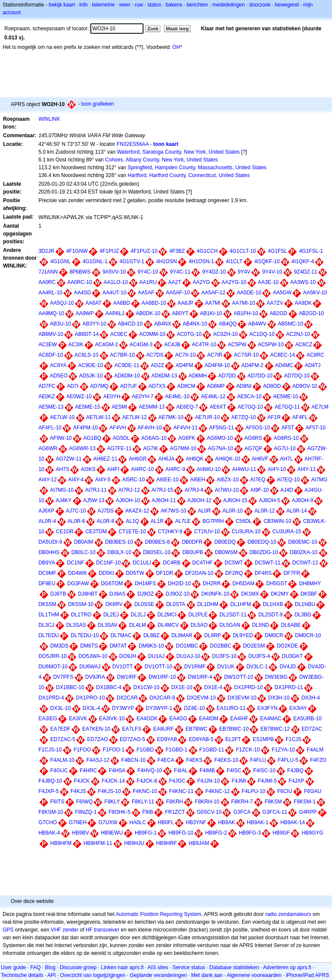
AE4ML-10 (177, 397)
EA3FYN (267, 708)
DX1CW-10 (146, 687)
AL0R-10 (232, 511)
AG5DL (121, 438)
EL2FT (233, 739)
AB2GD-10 (311, 313)
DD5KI (106, 573)
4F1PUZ (109, 251)
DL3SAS (76, 625)
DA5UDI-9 (50, 542)
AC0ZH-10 (225, 334)
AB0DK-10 (148, 313)
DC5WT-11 (268, 563)
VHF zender (64, 930)
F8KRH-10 (207, 802)
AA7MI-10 (244, 303)
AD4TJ (313, 365)
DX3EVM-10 (242, 698)
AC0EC (119, 334)
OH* (177, 47)
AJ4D (286, 490)
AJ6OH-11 (164, 500)
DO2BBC (220, 646)
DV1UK (226, 667)
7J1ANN (48, 272)
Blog (50, 967)
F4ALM (315, 750)
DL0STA (176, 604)
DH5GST (277, 583)
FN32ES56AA (133, 144)
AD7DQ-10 (297, 376)
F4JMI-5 (267, 781)
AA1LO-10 (116, 282)
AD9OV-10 (305, 386)
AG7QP (254, 448)
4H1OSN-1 (201, 261)
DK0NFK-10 (215, 594)
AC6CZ (304, 345)
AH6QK (195, 459)
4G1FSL (278, 251)
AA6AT (94, 303)
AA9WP (85, 313)
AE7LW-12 (135, 417)
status (154, 5)
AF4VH (118, 428)
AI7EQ (258, 480)
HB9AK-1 (258, 822)
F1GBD (145, 750)
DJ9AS (117, 594)
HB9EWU (112, 833)
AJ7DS (106, 511)
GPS (8, 930)
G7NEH (78, 822)
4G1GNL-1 (95, 261)
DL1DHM (208, 604)
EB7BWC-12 (275, 729)
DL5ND (260, 625)
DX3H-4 (311, 698)
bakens (174, 5)
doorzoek (260, 5)
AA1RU (148, 282)
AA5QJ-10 (62, 303)
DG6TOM (112, 583)
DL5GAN (230, 625)
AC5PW (237, 345)
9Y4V (244, 272)
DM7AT (118, 646)
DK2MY (279, 594)
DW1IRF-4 (200, 677)
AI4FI (113, 469)
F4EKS (194, 760)
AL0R (204, 511)
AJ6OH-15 (235, 500)
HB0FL (166, 822)
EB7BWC (196, 729)
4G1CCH (207, 251)
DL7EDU (49, 635)
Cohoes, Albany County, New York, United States (161, 160)
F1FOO (82, 750)
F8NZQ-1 (86, 812)
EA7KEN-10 (96, 729)
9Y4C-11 (180, 272)
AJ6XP (46, 511)
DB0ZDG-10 (264, 552)
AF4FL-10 (50, 428)
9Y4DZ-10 (214, 272)
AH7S (62, 469)
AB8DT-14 (87, 334)
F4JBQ (295, 770)
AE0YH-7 (143, 397)
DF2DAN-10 (199, 573)
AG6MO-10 (220, 438)
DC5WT (234, 563)
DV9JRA (95, 677)
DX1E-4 (213, 687)
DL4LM (138, 625)
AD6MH (198, 376)
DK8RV (114, 604)
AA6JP (186, 303)
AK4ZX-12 (137, 511)
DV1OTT (123, 667)
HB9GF (281, 833)
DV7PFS (63, 677)
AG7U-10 (285, 448)
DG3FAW (78, 583)
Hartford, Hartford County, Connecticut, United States (189, 175)
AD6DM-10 (127, 376)
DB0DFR (192, 542)
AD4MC (284, 365)
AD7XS (157, 386)
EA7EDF (60, 729)
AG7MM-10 (183, 448)
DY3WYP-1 (159, 708)
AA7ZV (275, 303)
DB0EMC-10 (303, 542)
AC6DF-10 (51, 355)
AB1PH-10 (246, 313)
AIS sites (158, 967)
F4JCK (82, 781)
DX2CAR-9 (162, 698)
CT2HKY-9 (170, 532)
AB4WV (257, 324)
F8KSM (273, 802)
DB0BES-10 (119, 542)
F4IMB (207, 770)
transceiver (107, 930)
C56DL (244, 521)
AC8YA (58, 365)
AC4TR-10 (204, 345)
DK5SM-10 (81, 604)
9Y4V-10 (272, 272)
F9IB (148, 812)
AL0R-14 (297, 511)
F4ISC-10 (264, 770)
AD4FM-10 (217, 365)
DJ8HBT (88, 594)
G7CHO (48, 822)
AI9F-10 (260, 490)
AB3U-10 (61, 324)
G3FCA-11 (275, 812)
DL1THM (49, 615)
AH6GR (138, 459)
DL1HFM (241, 604)
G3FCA (242, 812)
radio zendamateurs (288, 914)
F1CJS (294, 739)
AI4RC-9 (175, 469)
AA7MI (213, 303)
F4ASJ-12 (98, 760)
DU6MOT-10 (53, 667)
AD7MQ (99, 386)
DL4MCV (168, 625)
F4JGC (177, 781)
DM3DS (59, 646)
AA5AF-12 (213, 293)
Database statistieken (234, 967)
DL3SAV (107, 625)
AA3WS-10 (303, 282)
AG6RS (254, 438)
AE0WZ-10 (79, 397)
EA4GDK (147, 719)
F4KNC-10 (145, 791)
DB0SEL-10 (157, 552)
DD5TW (135, 573)
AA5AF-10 (178, 293)
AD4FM (184, 365)
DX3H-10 (279, 698)
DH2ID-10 (179, 583)
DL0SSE (144, 604)
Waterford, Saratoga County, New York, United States (178, 152)
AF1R (274, 417)
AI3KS (88, 469)
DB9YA (47, 563)
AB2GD (279, 313)
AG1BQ (92, 438)
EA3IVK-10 (112, 719)
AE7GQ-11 (287, 407)
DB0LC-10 (83, 552)
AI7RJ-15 (162, 490)
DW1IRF (127, 677)
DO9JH (128, 656)
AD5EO (59, 376)
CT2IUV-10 (207, 532)
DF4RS (263, 573)
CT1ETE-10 (132, 532)
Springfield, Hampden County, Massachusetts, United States (197, 168)
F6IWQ (84, 802)
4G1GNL (60, 261)
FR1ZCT (175, 812)
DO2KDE (287, 646)
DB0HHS (49, 552)
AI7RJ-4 (194, 490)
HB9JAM (199, 843)
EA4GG (178, 719)
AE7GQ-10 (251, 407)
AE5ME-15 (88, 407)
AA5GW (282, 293)
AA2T (175, 282)
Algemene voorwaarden (254, 975)
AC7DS (155, 355)
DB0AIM (84, 542)
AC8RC (315, 355)
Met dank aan (207, 975)
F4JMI (239, 781)
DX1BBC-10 (70, 687)
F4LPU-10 (254, 791)
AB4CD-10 (130, 324)
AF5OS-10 (258, 428)
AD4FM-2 (252, 365)
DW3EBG (276, 677)
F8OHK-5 (120, 812)
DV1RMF (195, 667)
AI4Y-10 (277, 469)
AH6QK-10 (228, 459)
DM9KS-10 (152, 646)
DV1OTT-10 (159, 667)
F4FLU (258, 760)
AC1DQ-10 (262, 334)
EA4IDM (209, 719)
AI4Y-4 (76, 480)
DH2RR (212, 583)
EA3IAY (298, 708)
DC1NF (76, 563)
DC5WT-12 (305, 563)
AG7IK (151, 448)
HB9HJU (134, 843)
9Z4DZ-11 (306, 272)
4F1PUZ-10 (144, 251)
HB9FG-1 (146, 833)
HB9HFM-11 (98, 843)
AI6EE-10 (168, 480)
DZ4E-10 (195, 708)
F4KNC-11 (181, 791)
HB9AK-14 (292, 822)
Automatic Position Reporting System (158, 914)
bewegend (287, 5)
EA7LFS (132, 729)
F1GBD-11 (212, 750)
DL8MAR (182, 635)
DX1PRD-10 (249, 687)
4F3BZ (177, 251)
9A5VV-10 (114, 272)
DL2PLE (198, 615)
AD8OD (272, 386)
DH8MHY (310, 583)
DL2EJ (111, 615)
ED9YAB (167, 739)
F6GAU (313, 791)
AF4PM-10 (85, 428)
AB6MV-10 (51, 334)
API (51, 975)
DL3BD (303, 615)
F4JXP (297, 781)
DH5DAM (244, 583)
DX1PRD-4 (51, 698)
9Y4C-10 (148, 272)
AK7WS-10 (174, 511)
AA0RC (47, 282)
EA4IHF (239, 719)
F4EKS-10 (226, 760)
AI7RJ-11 (96, 490)
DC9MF (47, 573)
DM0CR (274, 635)
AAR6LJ (115, 313)
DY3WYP (123, 708)
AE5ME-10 (286, 397)
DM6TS (89, 646)
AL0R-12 (264, 511)
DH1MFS (145, 583)
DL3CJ (46, 625)
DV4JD (288, 667)
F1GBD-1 (177, 750)
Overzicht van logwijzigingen (93, 975)
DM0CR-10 (308, 635)
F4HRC (88, 770)
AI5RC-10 (133, 480)
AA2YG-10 (234, 282)
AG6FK (187, 438)
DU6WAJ (90, 667)
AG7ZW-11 (69, 459)
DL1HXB (273, 604)
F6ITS (57, 802)
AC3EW (48, 345)
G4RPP (308, 812)
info (83, 5)
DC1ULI (142, 563)
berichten (197, 5)
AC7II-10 (185, 355)
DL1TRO (81, 615)
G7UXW (108, 822)
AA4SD (82, 293)
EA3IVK (78, 719)
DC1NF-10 (108, 563)
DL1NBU (305, 604)
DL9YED (243, 635)
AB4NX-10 (195, 324)
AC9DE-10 (91, 365)
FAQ (35, 967)
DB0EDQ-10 (262, 542)
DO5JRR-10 (53, 656)
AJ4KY (64, 500)
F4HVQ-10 (150, 770)
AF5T (288, 428)
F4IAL (181, 770)
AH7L (287, 459)
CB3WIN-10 (278, 521)
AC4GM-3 (141, 345)
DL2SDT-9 (271, 615)
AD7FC (47, 386)
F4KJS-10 (109, 791)
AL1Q (132, 521)
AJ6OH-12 (200, 500)
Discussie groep (78, 967)
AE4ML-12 (213, 397)
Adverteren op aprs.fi (287, 967)
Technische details (22, 975)
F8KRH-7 (242, 802)
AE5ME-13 (51, 407)
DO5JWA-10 (93, 656)
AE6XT (218, 407)
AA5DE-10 (249, 293)
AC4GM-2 (107, 345)
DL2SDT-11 (233, 615)
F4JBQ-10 (50, 781)
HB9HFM (61, 843)
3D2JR (46, 251)
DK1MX (250, 594)
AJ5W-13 (94, 500)
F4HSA (117, 770)
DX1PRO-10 (91, 698)
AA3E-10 (268, 282)
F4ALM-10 (62, 760)
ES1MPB (263, 739)
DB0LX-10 (119, 552)
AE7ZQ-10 (244, 417)
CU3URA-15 (287, 532)
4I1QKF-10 (267, 261)
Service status (189, 967)
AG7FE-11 (120, 448)
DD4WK (78, 573)
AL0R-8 (106, 521)
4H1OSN (166, 261)
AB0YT (180, 313)
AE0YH (112, 397)
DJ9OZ (146, 594)
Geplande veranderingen (158, 975)
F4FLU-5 (288, 760)
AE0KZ (47, 397)
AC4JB (172, 345)
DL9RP (212, 635)
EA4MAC (271, 719)
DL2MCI (167, 615)
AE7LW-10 (62, 417)
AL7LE (183, 521)
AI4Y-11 (306, 469)
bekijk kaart (62, 5)
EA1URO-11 (231, 708)
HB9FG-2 (216, 833)
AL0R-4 (47, 521)
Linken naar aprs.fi (123, 967)
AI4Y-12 (48, 480)
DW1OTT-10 (238, 677)
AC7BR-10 (122, 355)
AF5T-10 (316, 428)
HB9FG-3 (250, 833)
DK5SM (47, 604)
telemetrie (104, 5)
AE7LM (320, 407)
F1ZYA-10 (283, 750)
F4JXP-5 (49, 791)
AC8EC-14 (283, 355)
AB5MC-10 (291, 324)
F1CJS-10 (50, 750)
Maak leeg (177, 29)
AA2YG (201, 282)
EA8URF (163, 729)
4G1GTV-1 (132, 261)
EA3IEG (48, 719)
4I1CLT (234, 261)
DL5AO (199, 625)
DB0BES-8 (157, 542)
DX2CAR (127, 698)
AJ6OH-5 (270, 500)
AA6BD (121, 303)
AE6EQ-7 (187, 407)
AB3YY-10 (94, 324)
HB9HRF (166, 843)
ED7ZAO (98, 739)
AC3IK (76, 345)
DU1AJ (156, 656)
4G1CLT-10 (243, 251)
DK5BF (309, 594)
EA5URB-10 (308, 719)
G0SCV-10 (209, 812)
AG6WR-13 (82, 448)
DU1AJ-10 (188, 656)
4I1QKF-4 (303, 261)
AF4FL (300, 417)
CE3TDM (96, 532)
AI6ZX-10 (228, 480)
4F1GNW (77, 251)
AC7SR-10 (246, 355)
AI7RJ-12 (129, 490)
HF (89, 930)
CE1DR (65, 532)
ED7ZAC (312, 729)
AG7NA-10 (220, 448)
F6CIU (285, 791)
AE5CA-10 (249, 397)
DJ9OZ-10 (177, 594)
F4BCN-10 (133, 760)
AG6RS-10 (286, 438)
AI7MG (319, 480)
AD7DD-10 (260, 376)
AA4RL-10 (50, 293)
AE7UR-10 (207, 417)
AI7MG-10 (62, 490)
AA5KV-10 (315, 293)
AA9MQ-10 (51, 313)
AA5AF (146, 293)
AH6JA (166, 459)
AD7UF (129, 386)
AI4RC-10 (142, 469)
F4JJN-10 (208, 781)
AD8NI (244, 386)
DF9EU (47, 583)
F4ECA (166, 760)
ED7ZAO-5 (132, 739)
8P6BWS (80, 272)
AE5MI (119, 407)
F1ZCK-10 (248, 750)
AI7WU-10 (227, 490)
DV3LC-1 (257, 667)
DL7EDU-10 (85, 635)
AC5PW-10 (271, 345)
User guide (13, 967)
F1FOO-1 (114, 750)
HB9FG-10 (181, 833)
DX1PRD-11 (289, 687)
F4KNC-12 (218, 791)
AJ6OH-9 (302, 500)
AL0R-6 (76, 521)
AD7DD (227, 376)
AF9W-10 (61, 438)
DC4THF (203, 563)
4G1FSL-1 (311, 251)
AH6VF (260, 459)
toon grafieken (98, 104)
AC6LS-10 (86, 355)
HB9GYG (313, 833)
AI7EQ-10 (289, 480)
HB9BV (80, 833)
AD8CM (186, 386)
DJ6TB (58, 594)
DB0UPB (193, 552)
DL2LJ (138, 615)
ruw (139, 5)
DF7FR (292, 573)
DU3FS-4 (259, 656)
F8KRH (174, 802)
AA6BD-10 (154, 303)
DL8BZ (152, 635)
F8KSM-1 (305, 802)
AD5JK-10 (91, 376)
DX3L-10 (60, 708)
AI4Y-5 (103, 480)
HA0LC (138, 822)
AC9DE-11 (127, 365)
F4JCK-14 (113, 781)
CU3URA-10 (246, 532)
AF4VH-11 (185, 428)
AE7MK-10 (171, 417)
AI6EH (198, 480)
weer (125, 5)
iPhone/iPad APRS (307, 975)
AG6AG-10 (154, 438)
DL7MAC (121, 635)
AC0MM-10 (152, 334)
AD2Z (158, 365)
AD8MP (215, 386)
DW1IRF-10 (162, 677)
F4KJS (78, 791)
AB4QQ (228, 324)
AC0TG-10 (189, 334)
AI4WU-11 (244, 469)
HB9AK (226, 822)
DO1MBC (187, 646)
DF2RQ (234, 573)
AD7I (73, 386)
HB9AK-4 (49, 833)
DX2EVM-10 (201, 698)
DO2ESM (254, 646)
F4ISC (234, 770)
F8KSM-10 (51, 812)
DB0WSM (226, 552)
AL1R (157, 521)
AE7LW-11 (98, 417)
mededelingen (228, 5)
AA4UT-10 (114, 293)
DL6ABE (291, 625)
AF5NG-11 (222, 428)
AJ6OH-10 (128, 500)
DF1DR (165, 573)
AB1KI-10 (211, 313)
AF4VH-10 (150, 428)
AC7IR (215, 355)
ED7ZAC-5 (63, 739)
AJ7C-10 (76, 511)
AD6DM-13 (164, 376)
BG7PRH (213, 521)
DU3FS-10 (225, 656)
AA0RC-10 (80, 282)
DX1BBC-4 (109, 687)
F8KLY (112, 802)
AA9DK (303, 303)
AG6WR (48, 448)
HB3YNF (196, 822)
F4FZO (318, 760)
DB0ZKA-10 (304, 552)
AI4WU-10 (209, 469)
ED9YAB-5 (201, 739)
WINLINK (49, 119)
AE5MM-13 (152, 407)
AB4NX (163, 324)
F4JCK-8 (147, 781)
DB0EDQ (225, 542)
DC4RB (172, 563)
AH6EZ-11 (105, 459)
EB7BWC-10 (234, 729)
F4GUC (59, 770)
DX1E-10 (182, 687)
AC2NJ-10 (298, 334)
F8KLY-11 (143, 802)
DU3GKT (292, 656)
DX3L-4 (91, 708)
